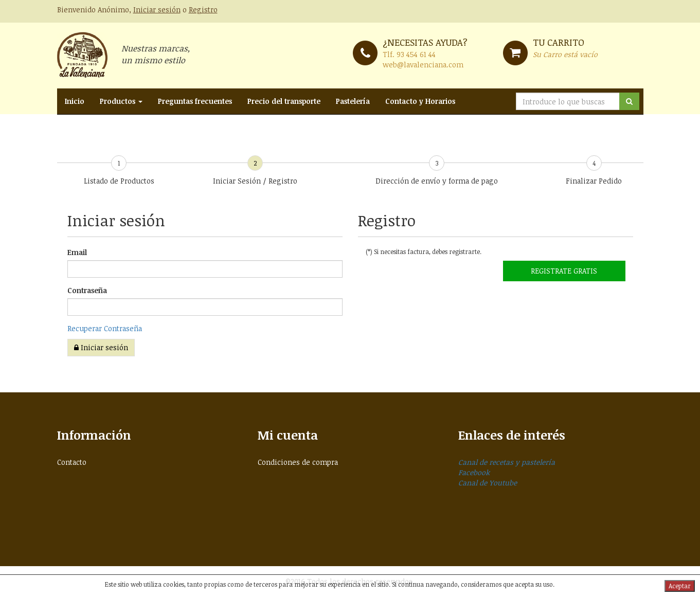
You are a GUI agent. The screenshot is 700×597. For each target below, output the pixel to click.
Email (77, 252)
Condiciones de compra (298, 462)
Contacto (72, 462)
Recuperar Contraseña (105, 328)
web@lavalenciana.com (423, 65)
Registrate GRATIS (564, 271)
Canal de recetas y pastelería (507, 462)
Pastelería (353, 101)
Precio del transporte (284, 101)
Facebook (474, 472)
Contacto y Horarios (420, 101)
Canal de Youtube (488, 483)
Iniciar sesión (157, 10)
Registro (203, 10)
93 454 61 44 (416, 54)
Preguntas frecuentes (195, 101)
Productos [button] (121, 101)
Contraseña (87, 290)
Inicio (75, 101)
